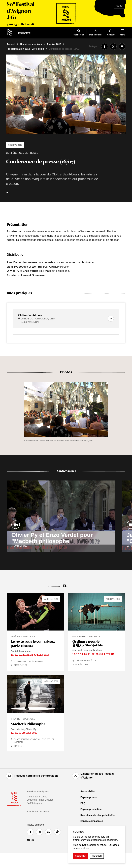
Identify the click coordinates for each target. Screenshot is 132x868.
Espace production (91, 809)
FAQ (83, 803)
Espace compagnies (92, 821)
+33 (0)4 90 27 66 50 (38, 811)
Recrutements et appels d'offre (98, 815)
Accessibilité (88, 791)
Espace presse (89, 797)
